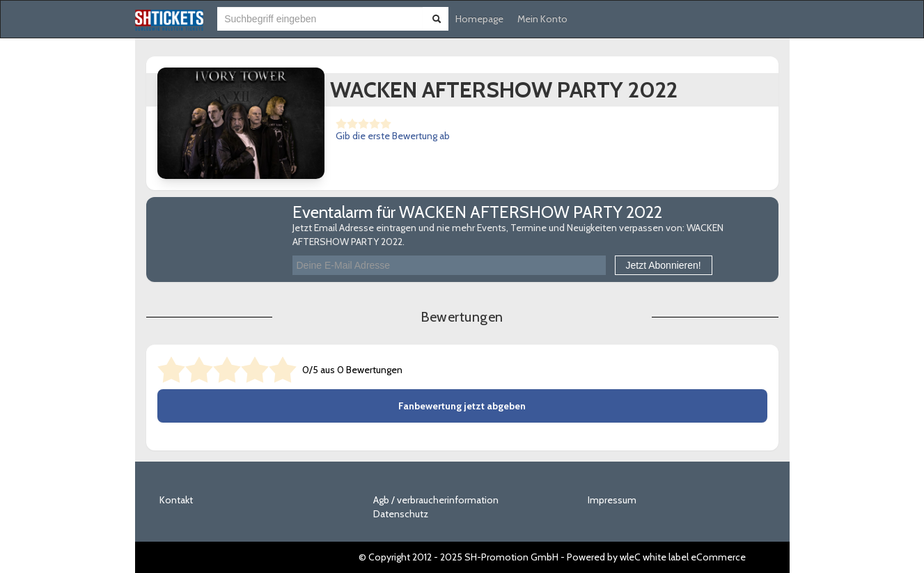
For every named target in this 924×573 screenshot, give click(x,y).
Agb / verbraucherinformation (436, 500)
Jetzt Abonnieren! (664, 265)
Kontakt (176, 500)
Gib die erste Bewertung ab (393, 136)
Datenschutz (401, 514)
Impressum (612, 500)
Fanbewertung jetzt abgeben (462, 406)
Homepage (479, 19)
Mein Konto (542, 19)
